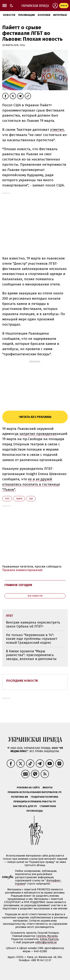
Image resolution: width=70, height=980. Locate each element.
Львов (19, 499)
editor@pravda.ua (46, 942)
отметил (57, 130)
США (31, 499)
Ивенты (48, 787)
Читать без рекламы (35, 417)
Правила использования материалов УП (35, 792)
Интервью (60, 15)
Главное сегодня (18, 585)
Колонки (44, 15)
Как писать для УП (25, 806)
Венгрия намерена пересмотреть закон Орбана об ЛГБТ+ (33, 624)
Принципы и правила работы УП (35, 802)
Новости (9, 15)
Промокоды (35, 811)
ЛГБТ (7, 499)
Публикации (26, 15)
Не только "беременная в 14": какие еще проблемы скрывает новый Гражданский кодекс (32, 639)
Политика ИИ (20, 797)
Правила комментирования (22, 570)
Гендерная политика (45, 797)
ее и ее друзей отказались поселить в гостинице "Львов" (31, 484)
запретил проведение (38, 434)
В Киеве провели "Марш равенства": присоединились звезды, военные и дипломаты (31, 655)
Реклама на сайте (28, 787)
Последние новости (22, 681)
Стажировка (48, 806)
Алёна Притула (49, 939)
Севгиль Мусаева (47, 936)
